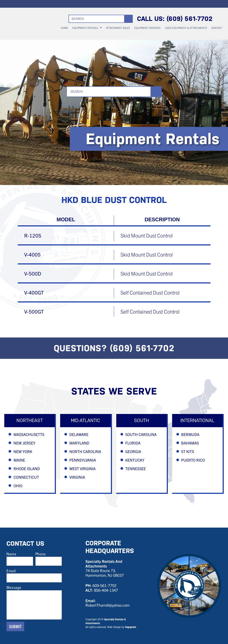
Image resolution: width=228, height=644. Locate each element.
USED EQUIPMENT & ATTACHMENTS (186, 28)
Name (11, 554)
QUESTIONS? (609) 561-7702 (114, 348)
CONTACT (217, 28)
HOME (64, 28)
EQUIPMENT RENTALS (87, 28)
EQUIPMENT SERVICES (147, 28)
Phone (41, 554)
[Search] (128, 19)
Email (11, 571)
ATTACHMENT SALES (118, 28)
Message (14, 587)
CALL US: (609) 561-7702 (175, 19)
